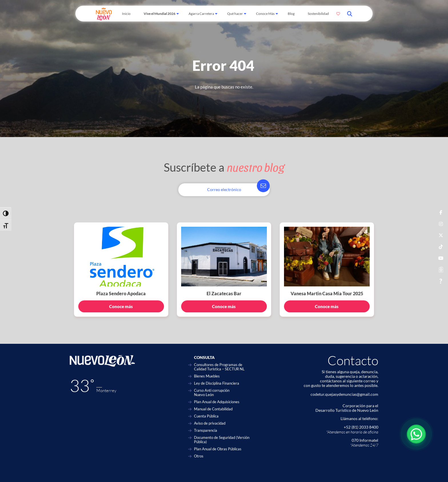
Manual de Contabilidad (213, 409)
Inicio (126, 14)
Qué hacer (235, 14)
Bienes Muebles (207, 376)
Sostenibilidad (318, 14)
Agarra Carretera (201, 14)
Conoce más (121, 306)
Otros (199, 456)
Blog (291, 14)
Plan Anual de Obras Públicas (218, 449)
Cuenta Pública (206, 416)
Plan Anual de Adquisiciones (217, 402)
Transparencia (206, 430)
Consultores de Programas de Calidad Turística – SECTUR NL (219, 367)
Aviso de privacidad (210, 423)
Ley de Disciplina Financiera (217, 383)
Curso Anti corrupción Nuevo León (212, 393)
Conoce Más (265, 14)
